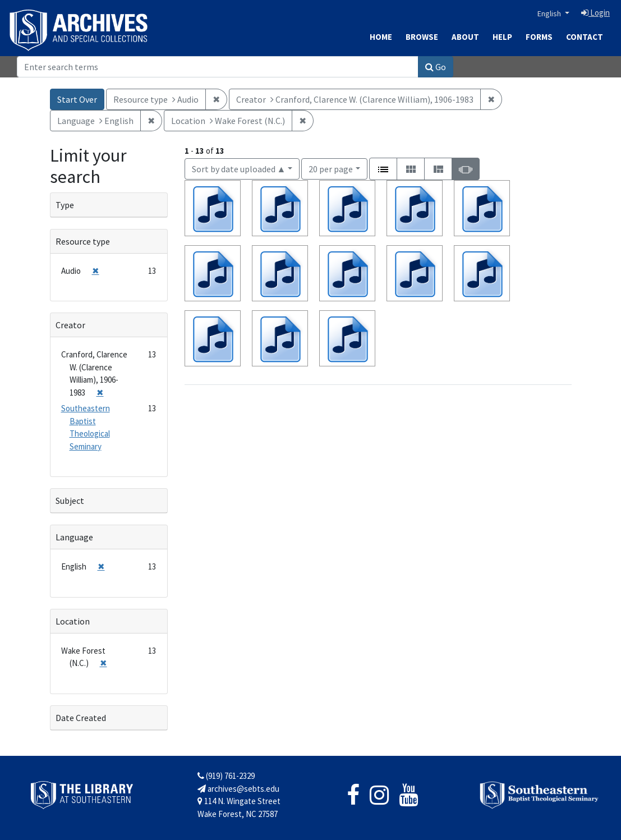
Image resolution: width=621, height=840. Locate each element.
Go (436, 67)
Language (74, 537)
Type (65, 205)
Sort (239, 169)
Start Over (77, 99)
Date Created (81, 718)
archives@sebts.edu (238, 789)
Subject (70, 501)
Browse (422, 37)
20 (331, 168)
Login (595, 13)
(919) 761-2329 (226, 776)
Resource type (83, 241)
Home (381, 37)
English (550, 13)
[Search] (218, 67)
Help (502, 37)
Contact (585, 37)
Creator (70, 325)
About (465, 37)
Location (73, 621)
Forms (539, 37)
